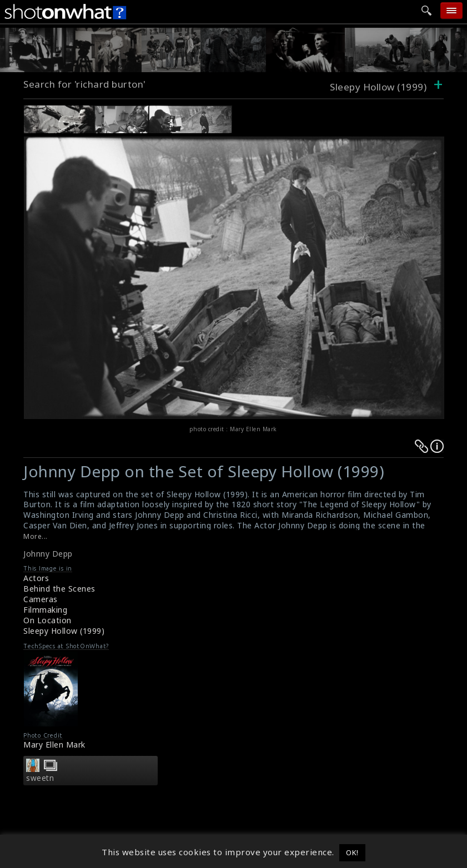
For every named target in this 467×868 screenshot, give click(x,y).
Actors (36, 578)
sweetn (40, 778)
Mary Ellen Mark (54, 745)
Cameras (41, 599)
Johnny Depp (48, 554)
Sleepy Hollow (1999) (64, 631)
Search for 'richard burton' (85, 84)
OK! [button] (352, 852)
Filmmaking (45, 610)
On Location (47, 620)
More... (36, 536)
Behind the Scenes (59, 589)
